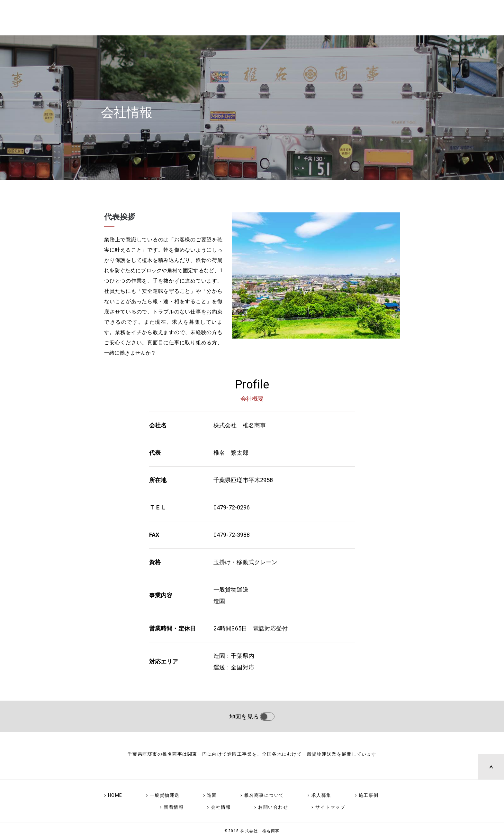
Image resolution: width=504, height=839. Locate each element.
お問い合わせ (273, 807)
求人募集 (321, 795)
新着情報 (174, 807)
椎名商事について (264, 795)
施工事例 (369, 795)
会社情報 (221, 807)
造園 (212, 795)
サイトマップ (330, 807)
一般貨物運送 (165, 795)
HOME (115, 795)
